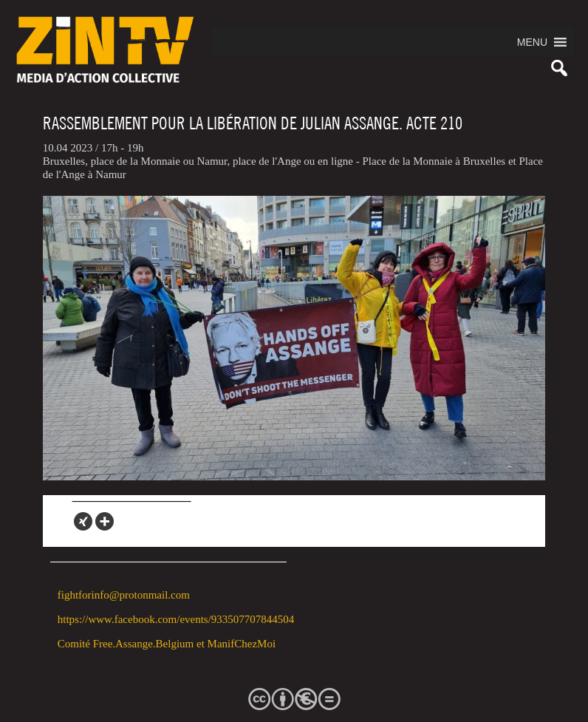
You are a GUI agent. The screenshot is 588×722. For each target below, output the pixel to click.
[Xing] (83, 521)
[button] (532, 42)
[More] (105, 521)
